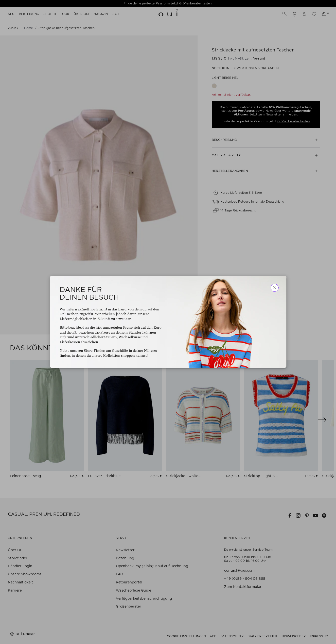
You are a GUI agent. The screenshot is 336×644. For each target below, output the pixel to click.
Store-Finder (94, 351)
